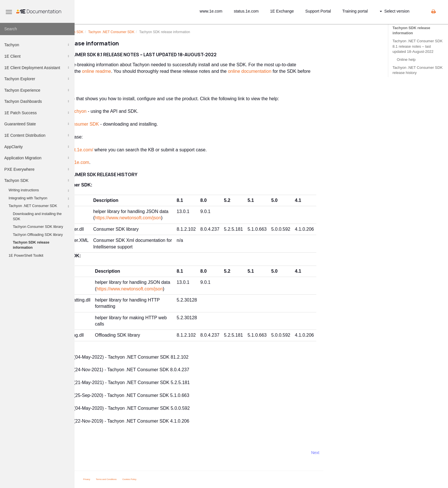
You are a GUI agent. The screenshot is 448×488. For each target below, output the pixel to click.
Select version (395, 11)
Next (373, 453)
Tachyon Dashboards (37, 101)
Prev (90, 453)
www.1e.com (211, 11)
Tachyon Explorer (37, 79)
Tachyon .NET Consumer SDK (40, 206)
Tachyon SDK (37, 180)
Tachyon (37, 45)
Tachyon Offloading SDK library (38, 235)
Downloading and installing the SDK (37, 216)
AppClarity (37, 147)
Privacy (145, 479)
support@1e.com (130, 162)
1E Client (37, 56)
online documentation (308, 71)
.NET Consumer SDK (169, 32)
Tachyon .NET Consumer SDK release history (418, 70)
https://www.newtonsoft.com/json (186, 218)
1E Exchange (282, 11)
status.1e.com (246, 11)
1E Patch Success (37, 113)
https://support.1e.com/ (128, 150)
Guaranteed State (37, 124)
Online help (406, 60)
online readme (155, 71)
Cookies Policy (188, 479)
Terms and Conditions (164, 479)
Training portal (355, 11)
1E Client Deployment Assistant (37, 68)
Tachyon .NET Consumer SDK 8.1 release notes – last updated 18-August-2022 (418, 46)
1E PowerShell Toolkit (26, 256)
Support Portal (318, 11)
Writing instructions (40, 191)
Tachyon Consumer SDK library (38, 227)
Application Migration (37, 158)
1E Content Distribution (37, 135)
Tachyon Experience (37, 90)
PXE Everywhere (37, 169)
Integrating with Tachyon (40, 199)
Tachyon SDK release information (31, 245)
